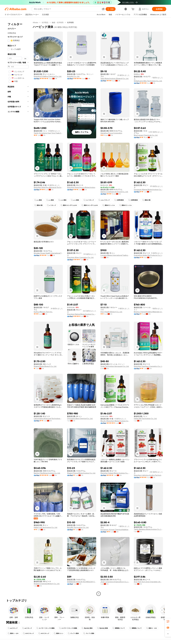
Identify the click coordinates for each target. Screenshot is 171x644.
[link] (168, 621)
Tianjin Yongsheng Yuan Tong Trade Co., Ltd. (48, 133)
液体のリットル (109, 205)
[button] (103, 9)
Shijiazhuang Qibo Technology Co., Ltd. (148, 81)
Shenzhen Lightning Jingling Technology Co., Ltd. (148, 475)
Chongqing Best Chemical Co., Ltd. (80, 418)
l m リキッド (89, 200)
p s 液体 (38, 200)
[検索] (111, 9)
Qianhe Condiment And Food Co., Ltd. (114, 192)
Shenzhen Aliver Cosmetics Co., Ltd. (80, 257)
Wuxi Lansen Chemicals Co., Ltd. (146, 135)
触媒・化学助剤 (58, 22)
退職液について (119, 628)
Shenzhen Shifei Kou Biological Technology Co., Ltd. (48, 187)
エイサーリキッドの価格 (45, 628)
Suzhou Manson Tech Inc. (43, 312)
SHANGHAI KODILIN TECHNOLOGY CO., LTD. (82, 582)
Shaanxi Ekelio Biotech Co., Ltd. (45, 366)
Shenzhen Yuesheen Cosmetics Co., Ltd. (148, 366)
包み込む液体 (87, 628)
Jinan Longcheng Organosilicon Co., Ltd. (115, 582)
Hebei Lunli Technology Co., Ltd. (46, 527)
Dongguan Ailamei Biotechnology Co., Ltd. (148, 190)
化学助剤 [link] (70, 22)
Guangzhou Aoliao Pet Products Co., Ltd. (148, 255)
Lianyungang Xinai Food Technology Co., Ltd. (48, 418)
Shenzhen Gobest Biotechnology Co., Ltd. (115, 473)
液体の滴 (146, 200)
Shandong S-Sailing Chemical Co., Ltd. (48, 76)
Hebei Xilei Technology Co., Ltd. (145, 418)
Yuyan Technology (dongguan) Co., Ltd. (115, 366)
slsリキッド (13, 628)
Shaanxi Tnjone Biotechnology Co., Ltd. (81, 473)
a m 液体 (62, 200)
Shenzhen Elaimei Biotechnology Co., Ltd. (82, 314)
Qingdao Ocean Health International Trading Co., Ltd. (48, 253)
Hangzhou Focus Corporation (111, 133)
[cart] (133, 9)
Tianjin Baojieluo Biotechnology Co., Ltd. (148, 529)
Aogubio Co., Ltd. (73, 76)
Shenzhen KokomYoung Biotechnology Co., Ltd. (82, 187)
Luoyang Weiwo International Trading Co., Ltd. (115, 255)
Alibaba (35, 22)
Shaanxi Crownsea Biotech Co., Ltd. (47, 584)
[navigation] (18, 308)
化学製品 (45, 22)
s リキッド (51, 205)
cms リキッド (104, 200)
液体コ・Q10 (152, 628)
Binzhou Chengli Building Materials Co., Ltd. (148, 312)
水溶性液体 (119, 200)
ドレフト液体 (73, 633)
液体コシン (59, 633)
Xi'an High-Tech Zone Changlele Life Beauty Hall (148, 582)
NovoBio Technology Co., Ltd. (78, 527)
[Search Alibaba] (67, 9)
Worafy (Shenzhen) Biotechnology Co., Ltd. (115, 421)
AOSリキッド (28, 633)
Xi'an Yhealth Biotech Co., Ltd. (111, 312)
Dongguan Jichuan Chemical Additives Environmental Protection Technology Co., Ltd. (115, 530)
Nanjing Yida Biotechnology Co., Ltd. (47, 473)
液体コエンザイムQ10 (69, 205)
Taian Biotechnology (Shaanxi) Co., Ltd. (115, 78)
